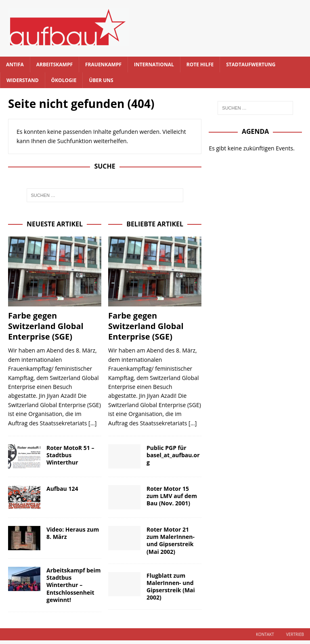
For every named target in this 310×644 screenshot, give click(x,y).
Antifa (15, 64)
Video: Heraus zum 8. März (73, 533)
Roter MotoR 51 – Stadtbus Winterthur (70, 455)
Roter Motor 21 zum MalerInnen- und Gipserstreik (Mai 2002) (171, 541)
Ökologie (64, 80)
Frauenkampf (103, 64)
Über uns (101, 80)
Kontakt (265, 634)
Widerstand (23, 80)
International (154, 64)
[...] (92, 423)
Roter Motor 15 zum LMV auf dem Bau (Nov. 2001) (172, 496)
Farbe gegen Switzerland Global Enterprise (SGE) (46, 326)
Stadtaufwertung (251, 64)
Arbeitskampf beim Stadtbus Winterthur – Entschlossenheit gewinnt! (73, 585)
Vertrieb (295, 634)
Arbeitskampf (54, 64)
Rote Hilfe (200, 64)
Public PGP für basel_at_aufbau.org (173, 455)
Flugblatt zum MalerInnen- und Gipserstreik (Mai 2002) (171, 587)
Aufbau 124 (62, 489)
